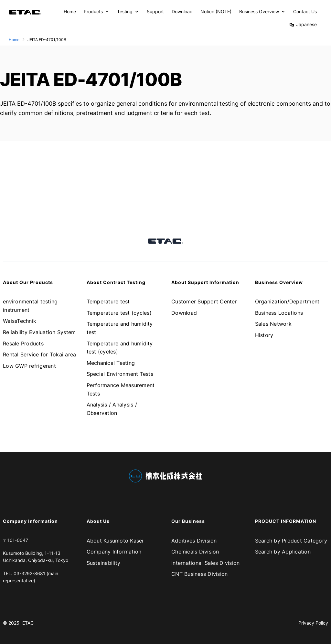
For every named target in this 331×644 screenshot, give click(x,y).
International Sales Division (205, 563)
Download (182, 11)
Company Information (114, 552)
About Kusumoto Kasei (115, 541)
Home (70, 11)
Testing (128, 12)
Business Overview (262, 12)
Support (155, 11)
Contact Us (305, 11)
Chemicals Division (195, 552)
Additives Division (194, 541)
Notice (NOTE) (216, 11)
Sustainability (104, 563)
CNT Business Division (199, 574)
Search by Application (283, 552)
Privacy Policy (313, 623)
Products (96, 12)
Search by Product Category (291, 541)
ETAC (28, 623)
